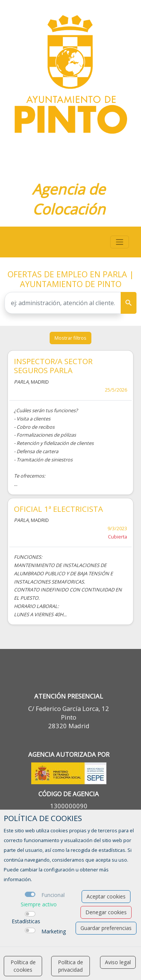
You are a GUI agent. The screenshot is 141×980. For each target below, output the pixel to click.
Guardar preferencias (106, 928)
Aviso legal (118, 962)
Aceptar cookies (106, 896)
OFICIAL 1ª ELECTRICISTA (58, 509)
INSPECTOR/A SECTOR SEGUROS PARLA (53, 366)
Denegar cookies (106, 912)
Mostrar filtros (70, 338)
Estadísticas (26, 921)
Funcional (53, 895)
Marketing (54, 931)
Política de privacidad (70, 966)
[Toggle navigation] (120, 242)
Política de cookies (23, 966)
